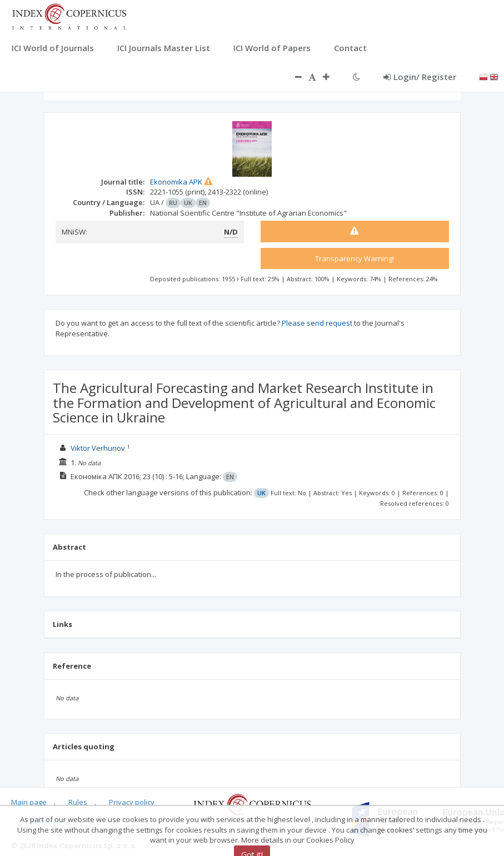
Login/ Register (420, 77)
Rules (78, 802)
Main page (29, 802)
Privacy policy (132, 802)
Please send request (317, 323)
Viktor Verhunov (98, 448)
